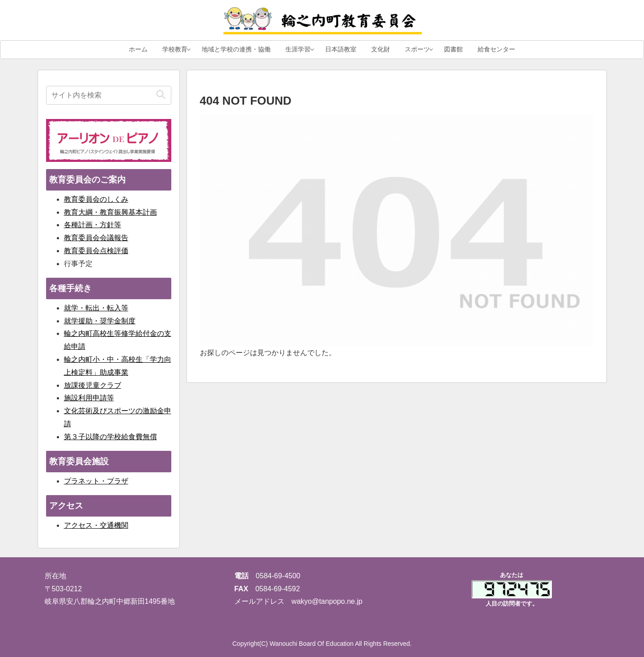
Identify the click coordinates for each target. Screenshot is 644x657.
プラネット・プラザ (96, 481)
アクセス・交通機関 (96, 525)
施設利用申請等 (89, 398)
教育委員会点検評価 (96, 251)
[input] (109, 95)
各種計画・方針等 (93, 225)
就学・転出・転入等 (96, 308)
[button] (161, 95)
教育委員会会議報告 (96, 238)
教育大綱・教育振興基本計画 (110, 212)
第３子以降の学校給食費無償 (110, 437)
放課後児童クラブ (93, 385)
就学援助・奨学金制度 (100, 321)
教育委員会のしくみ (96, 199)
